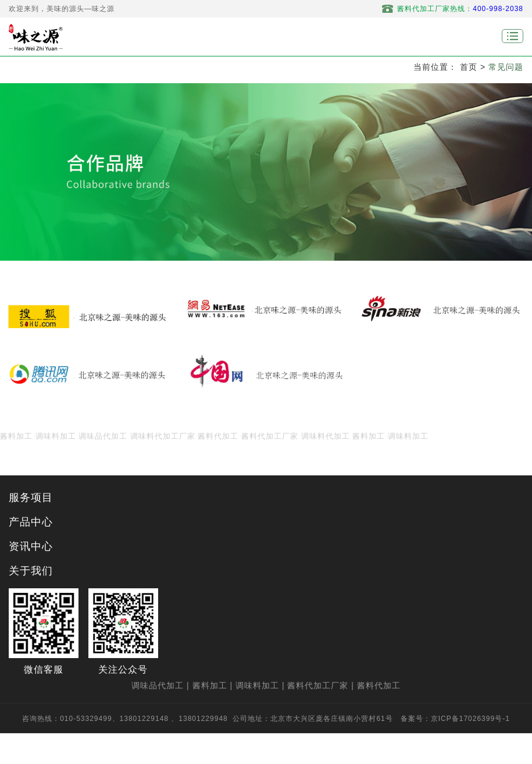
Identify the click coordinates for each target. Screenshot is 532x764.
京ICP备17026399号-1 (470, 719)
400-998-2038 (498, 9)
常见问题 (506, 67)
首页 (469, 67)
